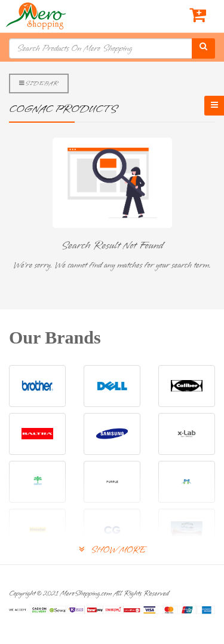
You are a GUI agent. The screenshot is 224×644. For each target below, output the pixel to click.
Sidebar (39, 83)
